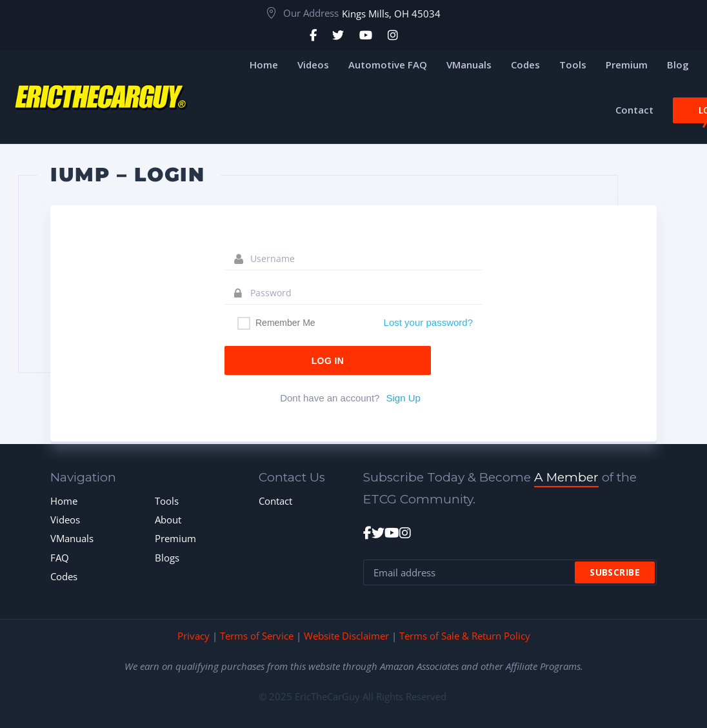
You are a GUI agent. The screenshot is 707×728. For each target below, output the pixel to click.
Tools (167, 501)
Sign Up (403, 398)
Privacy (194, 636)
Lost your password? (428, 322)
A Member (566, 477)
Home (64, 501)
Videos (65, 520)
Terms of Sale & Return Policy (465, 636)
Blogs (167, 558)
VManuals (72, 538)
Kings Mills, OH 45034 (391, 14)
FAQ (60, 558)
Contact (275, 501)
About (168, 520)
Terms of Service (257, 636)
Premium (175, 538)
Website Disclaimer (346, 636)
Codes (64, 576)
